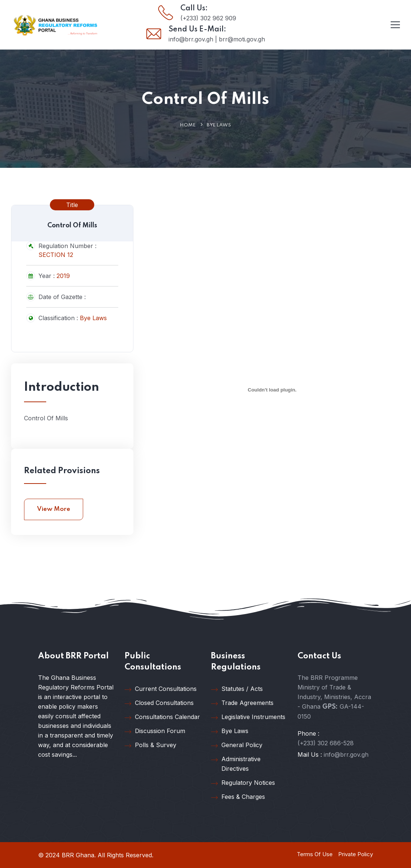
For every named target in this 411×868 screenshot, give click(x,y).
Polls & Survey (150, 745)
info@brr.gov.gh (346, 755)
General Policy (237, 745)
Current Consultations (161, 689)
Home (188, 125)
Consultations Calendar (162, 717)
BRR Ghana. (79, 855)
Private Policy (356, 854)
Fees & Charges (238, 797)
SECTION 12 (56, 255)
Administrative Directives (236, 764)
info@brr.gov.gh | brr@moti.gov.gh (217, 39)
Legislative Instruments (248, 717)
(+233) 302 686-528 (326, 743)
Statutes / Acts (237, 689)
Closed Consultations (159, 703)
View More (54, 509)
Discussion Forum (155, 731)
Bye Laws (219, 125)
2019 (63, 276)
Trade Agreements (242, 703)
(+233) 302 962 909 (208, 18)
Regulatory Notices (243, 783)
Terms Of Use (315, 854)
